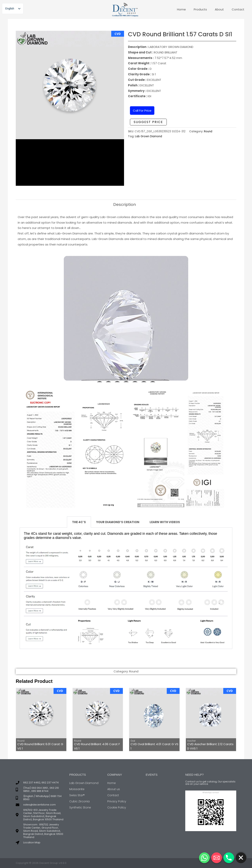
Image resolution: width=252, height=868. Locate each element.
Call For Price (142, 111)
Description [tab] (125, 204)
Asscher (191, 741)
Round (208, 131)
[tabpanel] (126, 588)
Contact (238, 9)
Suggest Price (148, 122)
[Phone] (229, 858)
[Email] (217, 858)
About (219, 9)
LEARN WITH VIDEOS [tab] (165, 522)
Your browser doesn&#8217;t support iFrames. (126, 319)
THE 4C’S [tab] (79, 522)
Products (200, 9)
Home (181, 9)
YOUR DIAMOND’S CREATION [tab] (118, 522)
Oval (133, 741)
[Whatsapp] (204, 858)
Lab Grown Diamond (149, 136)
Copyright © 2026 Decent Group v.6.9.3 (41, 863)
